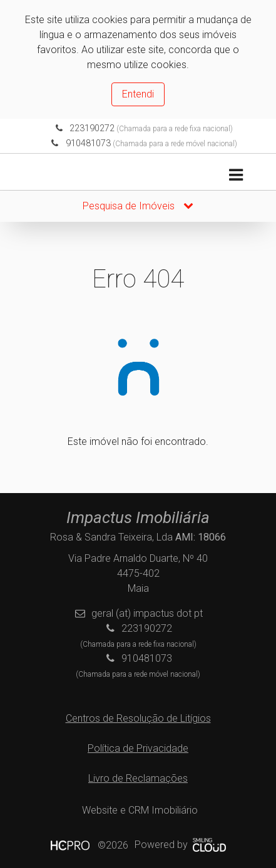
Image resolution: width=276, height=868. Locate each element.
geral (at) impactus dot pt (147, 613)
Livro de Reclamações (138, 778)
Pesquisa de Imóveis (138, 206)
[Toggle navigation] (236, 175)
